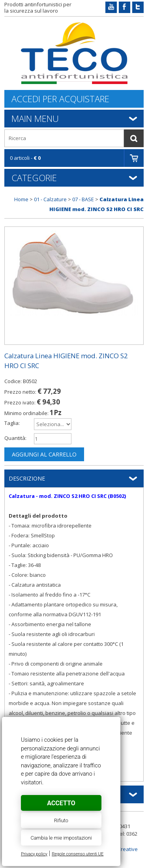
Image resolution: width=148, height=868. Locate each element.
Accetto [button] (61, 803)
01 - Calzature (50, 199)
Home (21, 199)
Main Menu (35, 118)
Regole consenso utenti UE (78, 854)
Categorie (34, 178)
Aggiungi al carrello (44, 454)
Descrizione (27, 478)
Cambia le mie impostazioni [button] (61, 838)
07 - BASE (83, 199)
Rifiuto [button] (61, 820)
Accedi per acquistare (60, 99)
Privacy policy (34, 854)
